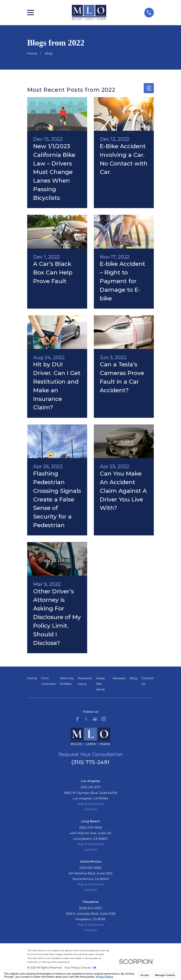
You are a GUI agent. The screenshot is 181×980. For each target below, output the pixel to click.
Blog (133, 678)
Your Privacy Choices (80, 968)
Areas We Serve (101, 684)
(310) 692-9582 (90, 868)
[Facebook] (77, 719)
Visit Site (91, 809)
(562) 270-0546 (90, 827)
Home (32, 678)
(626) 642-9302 (91, 908)
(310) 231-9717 (91, 787)
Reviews (119, 678)
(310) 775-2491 (90, 762)
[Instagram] (104, 719)
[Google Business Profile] (95, 719)
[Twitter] (86, 719)
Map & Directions (91, 804)
